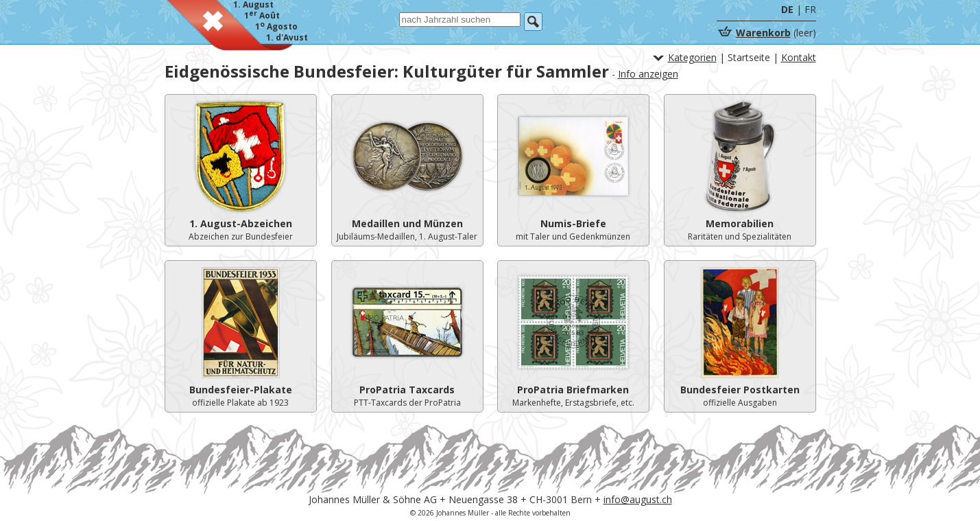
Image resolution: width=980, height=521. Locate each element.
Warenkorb (763, 33)
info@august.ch (638, 499)
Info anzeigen (648, 74)
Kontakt (799, 57)
